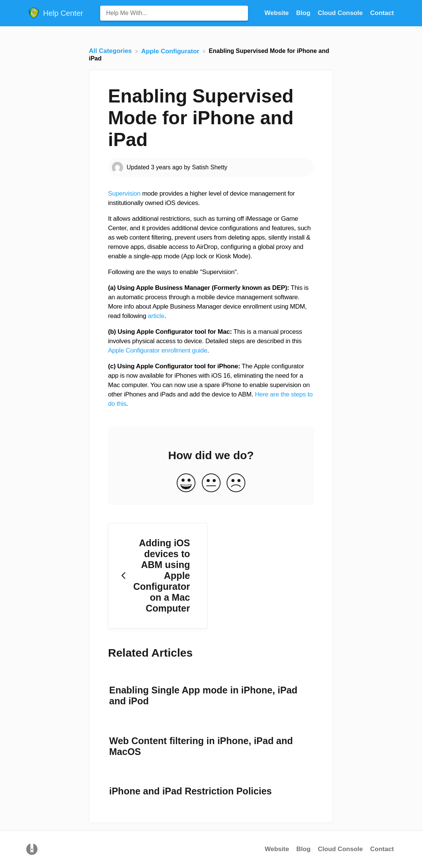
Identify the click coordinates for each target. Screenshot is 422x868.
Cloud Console (340, 849)
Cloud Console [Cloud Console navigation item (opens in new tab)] (341, 13)
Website (277, 849)
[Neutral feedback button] (211, 483)
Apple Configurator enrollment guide (158, 350)
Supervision (124, 194)
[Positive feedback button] (186, 483)
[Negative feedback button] (236, 483)
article (156, 316)
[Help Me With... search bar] (174, 13)
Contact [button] (382, 13)
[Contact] (382, 13)
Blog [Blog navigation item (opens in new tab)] (304, 13)
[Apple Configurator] (171, 51)
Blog (303, 849)
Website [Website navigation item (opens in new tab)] (278, 13)
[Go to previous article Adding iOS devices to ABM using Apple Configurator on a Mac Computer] (158, 576)
